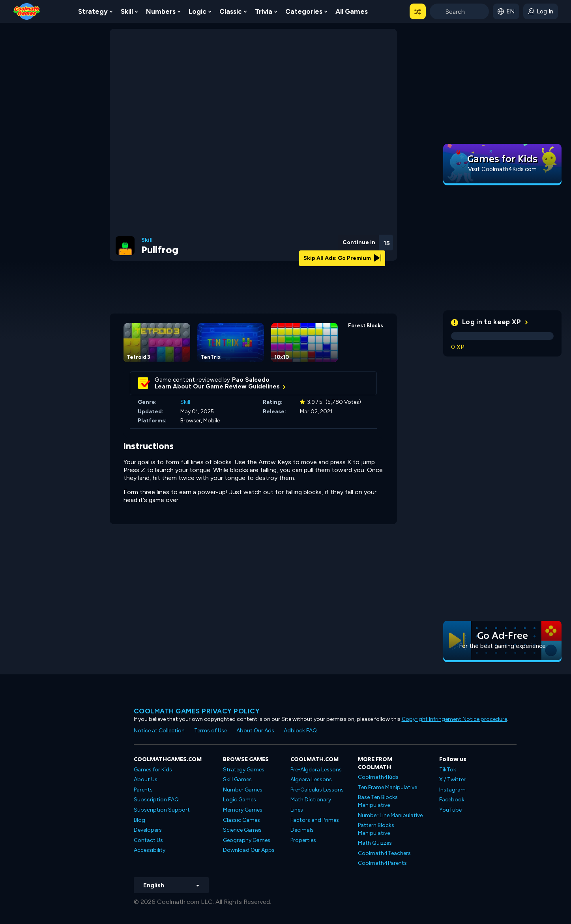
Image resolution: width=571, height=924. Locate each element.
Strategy (93, 11)
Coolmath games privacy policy (197, 711)
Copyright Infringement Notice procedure (454, 719)
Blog (139, 820)
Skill (127, 11)
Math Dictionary (311, 800)
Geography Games (247, 840)
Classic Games (242, 820)
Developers (148, 830)
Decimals (302, 830)
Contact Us (148, 840)
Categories (304, 11)
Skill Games (237, 779)
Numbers (161, 11)
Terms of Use (211, 731)
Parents (143, 790)
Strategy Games (244, 770)
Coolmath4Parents (382, 863)
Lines (297, 810)
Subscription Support (162, 810)
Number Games (243, 790)
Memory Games (243, 810)
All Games (352, 11)
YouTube (450, 810)
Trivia (264, 11)
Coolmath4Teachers (384, 853)
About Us (146, 779)
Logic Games (240, 800)
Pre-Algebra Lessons (316, 770)
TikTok (448, 770)
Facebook (452, 800)
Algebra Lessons (311, 779)
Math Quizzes (375, 843)
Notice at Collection (159, 731)
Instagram (452, 790)
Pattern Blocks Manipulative (376, 829)
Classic (231, 11)
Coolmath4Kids (378, 777)
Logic (198, 11)
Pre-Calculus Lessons (317, 790)
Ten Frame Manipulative (388, 787)
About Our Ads (255, 731)
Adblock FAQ (300, 731)
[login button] (541, 11)
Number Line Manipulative (390, 815)
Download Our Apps (249, 850)
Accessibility (150, 850)
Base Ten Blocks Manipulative (378, 801)
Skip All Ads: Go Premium (342, 258)
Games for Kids (153, 770)
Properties (303, 840)
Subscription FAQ (156, 800)
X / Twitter (452, 779)
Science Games (242, 830)
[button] (418, 11)
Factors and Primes (315, 820)
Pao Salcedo (251, 380)
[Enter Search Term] (459, 11)
